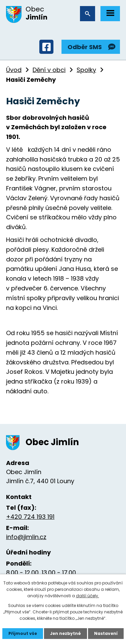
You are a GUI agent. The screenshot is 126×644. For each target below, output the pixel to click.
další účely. (88, 596)
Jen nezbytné (66, 633)
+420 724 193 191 (30, 517)
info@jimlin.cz (26, 537)
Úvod (14, 70)
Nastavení (106, 633)
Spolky (86, 70)
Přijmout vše (23, 633)
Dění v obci (49, 70)
